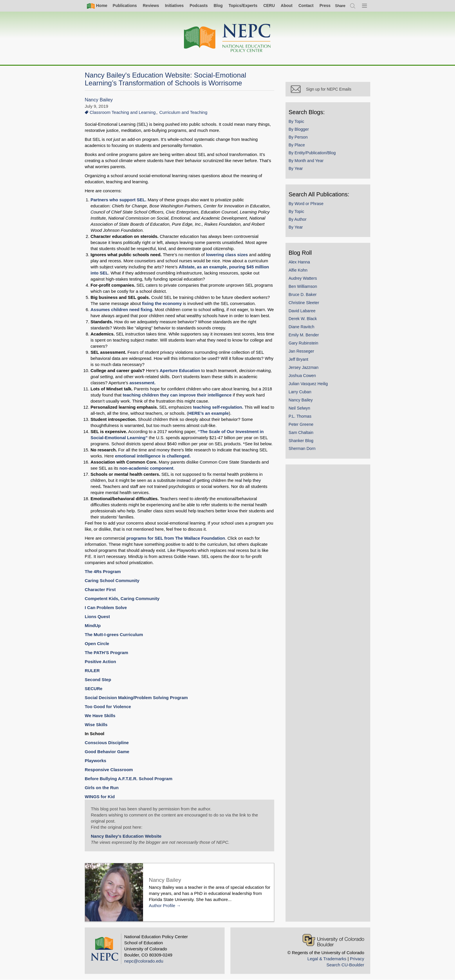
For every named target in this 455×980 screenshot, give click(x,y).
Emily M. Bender (304, 335)
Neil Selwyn (300, 408)
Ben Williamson (303, 287)
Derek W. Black (303, 319)
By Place (297, 146)
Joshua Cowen (303, 376)
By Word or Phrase (306, 204)
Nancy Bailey (99, 100)
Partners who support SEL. (119, 200)
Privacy (357, 959)
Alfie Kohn (298, 270)
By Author (298, 220)
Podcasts (198, 6)
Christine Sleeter (304, 303)
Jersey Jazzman (304, 368)
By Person (299, 137)
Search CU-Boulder (345, 965)
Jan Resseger (302, 352)
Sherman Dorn (303, 449)
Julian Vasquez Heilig (309, 384)
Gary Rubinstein (304, 344)
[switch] (340, 6)
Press (325, 6)
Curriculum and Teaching (183, 112)
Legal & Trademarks (327, 959)
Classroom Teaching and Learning (123, 112)
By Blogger (299, 130)
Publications (125, 6)
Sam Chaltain (301, 433)
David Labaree (303, 311)
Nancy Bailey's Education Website (126, 836)
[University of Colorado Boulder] (333, 940)
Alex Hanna (300, 262)
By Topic (297, 122)
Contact (306, 6)
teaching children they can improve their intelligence (177, 395)
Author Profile (162, 905)
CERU (269, 6)
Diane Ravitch (302, 327)
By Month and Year (306, 161)
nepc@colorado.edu (144, 961)
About (287, 6)
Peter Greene (301, 425)
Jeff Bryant (299, 360)
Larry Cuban (300, 392)
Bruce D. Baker (303, 295)
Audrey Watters (303, 279)
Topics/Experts (243, 6)
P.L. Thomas (300, 417)
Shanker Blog (301, 441)
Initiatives (174, 6)
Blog (218, 6)
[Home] (228, 38)
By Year (296, 169)
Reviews (151, 6)
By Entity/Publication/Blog (313, 153)
